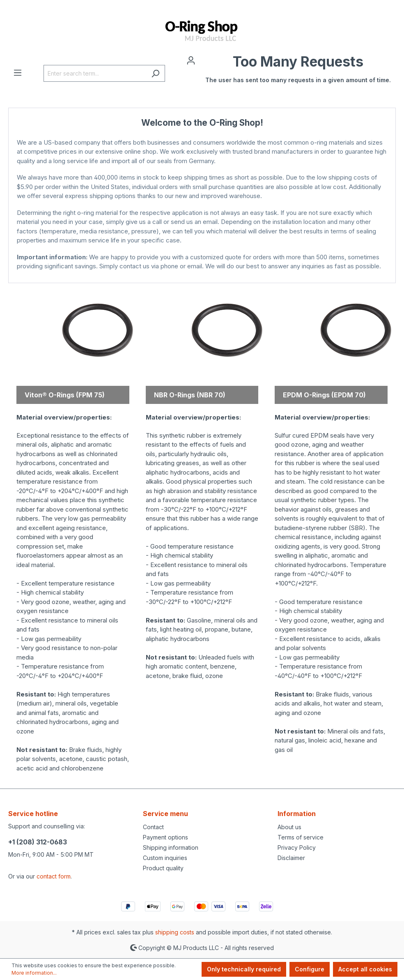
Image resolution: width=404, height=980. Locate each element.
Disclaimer (291, 858)
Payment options (165, 837)
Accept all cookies (365, 969)
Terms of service (301, 837)
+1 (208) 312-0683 (38, 842)
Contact (153, 827)
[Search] (155, 73)
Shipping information (171, 847)
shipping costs (175, 932)
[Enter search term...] (95, 73)
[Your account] (191, 60)
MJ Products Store (202, 275)
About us (289, 827)
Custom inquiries (165, 858)
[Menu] (18, 72)
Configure (310, 969)
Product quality (163, 868)
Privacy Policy (297, 847)
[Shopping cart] (298, 73)
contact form (54, 876)
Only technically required (244, 969)
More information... (34, 973)
